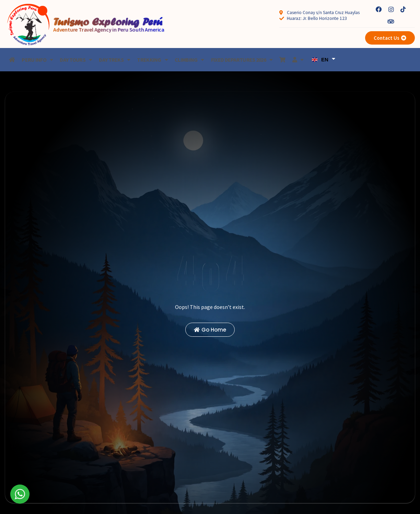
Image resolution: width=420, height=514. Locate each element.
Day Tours (76, 60)
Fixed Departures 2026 (242, 60)
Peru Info (37, 60)
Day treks (114, 60)
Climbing (189, 60)
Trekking (152, 60)
